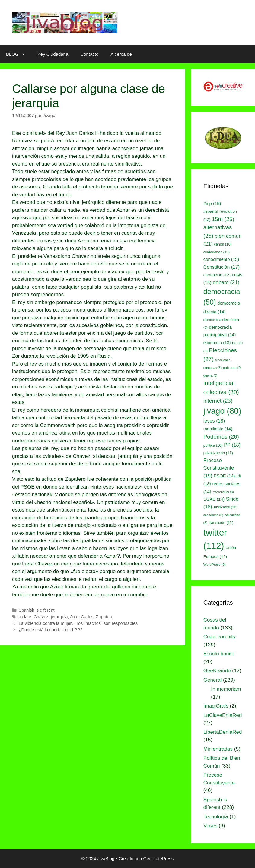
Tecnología (216, 817)
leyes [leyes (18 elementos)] (214, 421)
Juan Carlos (82, 617)
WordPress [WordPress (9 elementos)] (215, 565)
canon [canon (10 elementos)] (223, 244)
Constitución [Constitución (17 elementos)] (222, 267)
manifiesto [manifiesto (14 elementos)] (218, 429)
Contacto (89, 54)
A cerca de (121, 54)
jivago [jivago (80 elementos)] (222, 411)
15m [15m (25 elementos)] (223, 219)
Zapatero (105, 617)
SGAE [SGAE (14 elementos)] (214, 499)
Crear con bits (219, 637)
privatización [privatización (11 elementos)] (218, 453)
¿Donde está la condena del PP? (51, 630)
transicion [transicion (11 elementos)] (221, 523)
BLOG (19, 54)
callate (25, 617)
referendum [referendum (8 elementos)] (223, 492)
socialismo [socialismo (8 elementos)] (213, 515)
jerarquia (59, 617)
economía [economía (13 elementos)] (217, 343)
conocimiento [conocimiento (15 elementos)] (221, 259)
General (212, 680)
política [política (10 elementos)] (213, 445)
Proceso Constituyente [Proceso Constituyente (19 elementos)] (219, 468)
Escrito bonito (219, 654)
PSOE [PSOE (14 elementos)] (224, 476)
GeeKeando (217, 671)
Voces (210, 826)
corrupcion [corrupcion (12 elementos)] (217, 275)
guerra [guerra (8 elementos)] (210, 375)
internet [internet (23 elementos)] (218, 401)
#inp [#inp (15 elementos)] (212, 204)
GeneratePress (158, 858)
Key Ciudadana (53, 54)
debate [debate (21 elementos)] (226, 282)
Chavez (41, 617)
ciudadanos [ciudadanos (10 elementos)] (217, 252)
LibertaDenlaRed (223, 732)
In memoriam (226, 689)
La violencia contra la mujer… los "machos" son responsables (78, 623)
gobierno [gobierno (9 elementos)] (232, 368)
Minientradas (218, 749)
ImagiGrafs (216, 706)
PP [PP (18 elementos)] (232, 445)
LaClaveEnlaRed (223, 715)
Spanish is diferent (37, 610)
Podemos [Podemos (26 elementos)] (221, 437)
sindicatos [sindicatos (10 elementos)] (225, 507)
